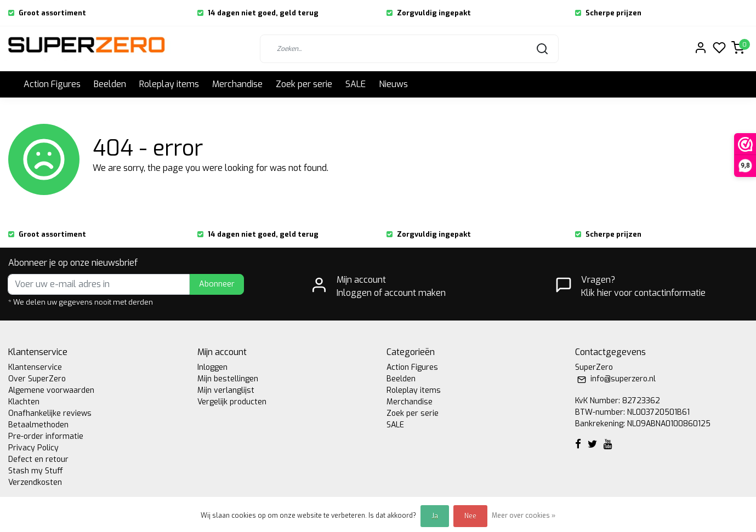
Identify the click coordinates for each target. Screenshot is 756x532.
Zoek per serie (304, 84)
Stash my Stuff (36, 471)
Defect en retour (38, 459)
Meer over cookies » (524, 516)
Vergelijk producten (232, 402)
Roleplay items (169, 84)
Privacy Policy (33, 448)
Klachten (24, 402)
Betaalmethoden (38, 425)
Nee (470, 516)
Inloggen (212, 367)
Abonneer (217, 284)
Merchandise (237, 84)
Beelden (110, 84)
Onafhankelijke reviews (50, 413)
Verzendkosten (35, 482)
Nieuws (393, 84)
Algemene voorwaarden (51, 390)
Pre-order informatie (46, 436)
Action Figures (52, 84)
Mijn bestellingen (228, 379)
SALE (356, 84)
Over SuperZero (37, 379)
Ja (435, 516)
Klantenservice (35, 367)
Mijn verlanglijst (226, 390)
